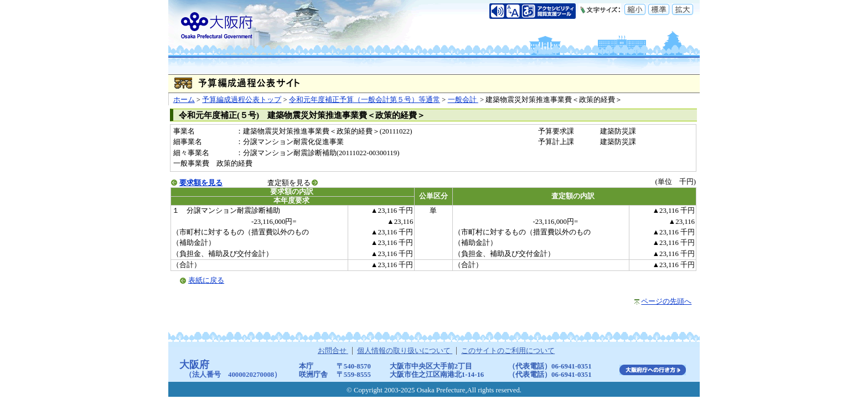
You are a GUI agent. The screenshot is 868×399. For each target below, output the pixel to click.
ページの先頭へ (666, 301)
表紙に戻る (206, 280)
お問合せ (333, 351)
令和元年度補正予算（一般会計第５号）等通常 (365, 100)
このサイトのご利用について (508, 351)
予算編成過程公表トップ (242, 100)
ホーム (184, 100)
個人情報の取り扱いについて (405, 351)
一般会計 (463, 100)
